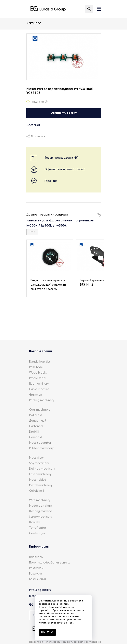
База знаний (38, 579)
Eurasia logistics (40, 362)
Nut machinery (39, 384)
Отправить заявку (64, 113)
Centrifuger (37, 533)
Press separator (40, 443)
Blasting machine (41, 511)
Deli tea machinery (42, 469)
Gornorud (36, 437)
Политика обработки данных (49, 563)
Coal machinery (40, 410)
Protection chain (41, 506)
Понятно (47, 632)
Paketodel (36, 367)
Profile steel (38, 378)
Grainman (36, 395)
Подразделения (41, 351)
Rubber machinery (41, 448)
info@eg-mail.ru (40, 590)
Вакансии (36, 574)
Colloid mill (36, 491)
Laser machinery (40, 474)
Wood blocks (38, 373)
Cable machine (39, 389)
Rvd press (36, 415)
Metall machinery (41, 485)
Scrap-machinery (41, 517)
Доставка (33, 125)
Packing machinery (42, 400)
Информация (39, 547)
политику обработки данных (56, 623)
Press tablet (38, 480)
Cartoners (36, 426)
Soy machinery (39, 463)
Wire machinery (40, 500)
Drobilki (34, 432)
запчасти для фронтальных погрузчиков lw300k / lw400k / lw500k (60, 223)
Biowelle (35, 522)
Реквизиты (36, 568)
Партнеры (36, 557)
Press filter (37, 458)
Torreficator (38, 528)
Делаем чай (38, 421)
